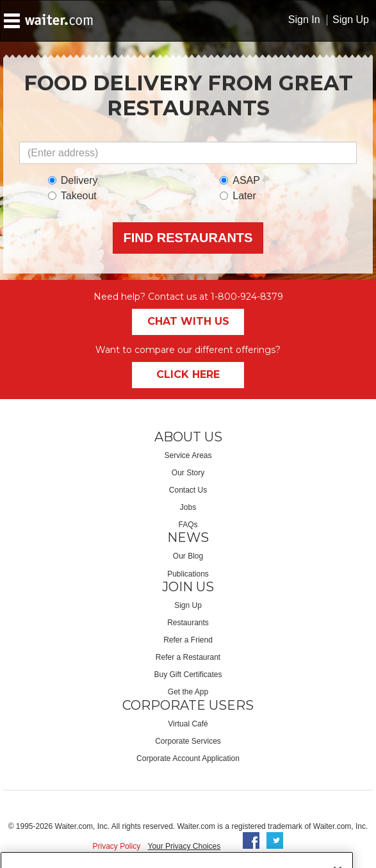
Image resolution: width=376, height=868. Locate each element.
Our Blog (188, 556)
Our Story (188, 473)
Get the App (188, 692)
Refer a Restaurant (188, 657)
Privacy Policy (117, 846)
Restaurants (188, 623)
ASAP (240, 180)
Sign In (304, 20)
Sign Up (351, 20)
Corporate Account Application (188, 758)
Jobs (188, 507)
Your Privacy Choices (184, 846)
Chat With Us (188, 321)
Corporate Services (188, 741)
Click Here (188, 374)
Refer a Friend (188, 640)
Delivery (73, 180)
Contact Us (188, 490)
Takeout (72, 196)
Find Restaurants (188, 238)
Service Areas (188, 455)
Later (238, 196)
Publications (188, 574)
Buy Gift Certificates (188, 675)
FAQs (188, 525)
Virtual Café (188, 724)
